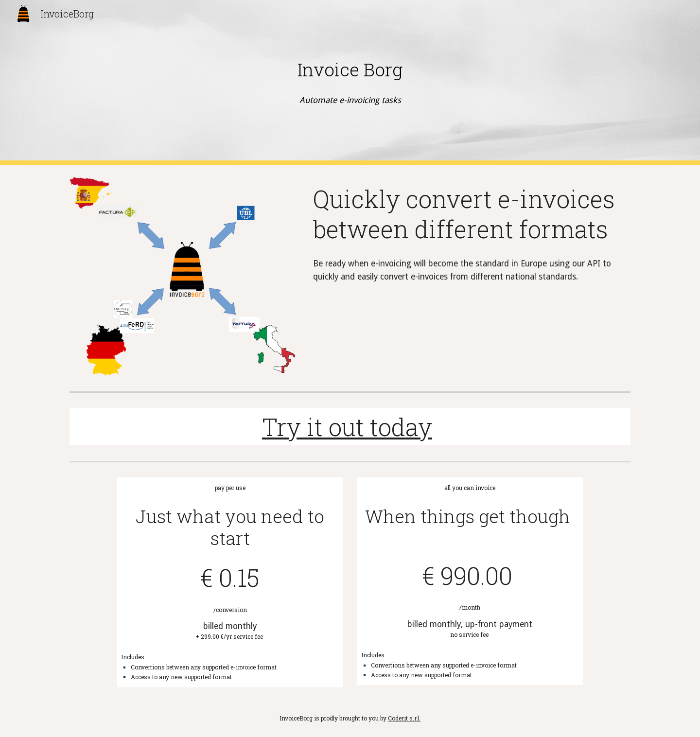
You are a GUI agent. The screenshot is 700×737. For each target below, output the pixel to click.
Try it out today (347, 427)
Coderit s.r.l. (404, 718)
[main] (350, 70)
